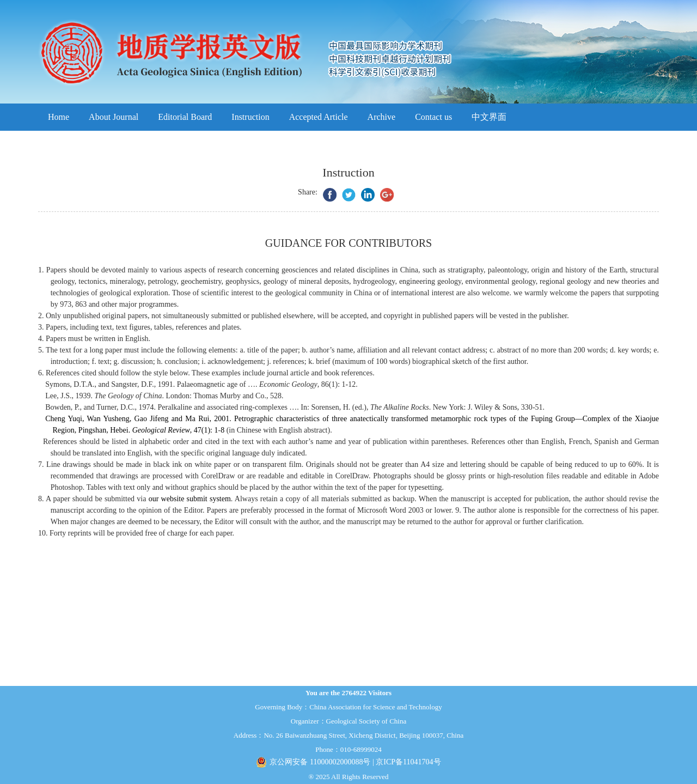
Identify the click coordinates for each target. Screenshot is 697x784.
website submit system (196, 499)
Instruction (250, 117)
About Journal (114, 117)
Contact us (433, 117)
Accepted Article (319, 117)
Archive (382, 117)
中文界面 (489, 117)
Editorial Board (185, 117)
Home (59, 117)
